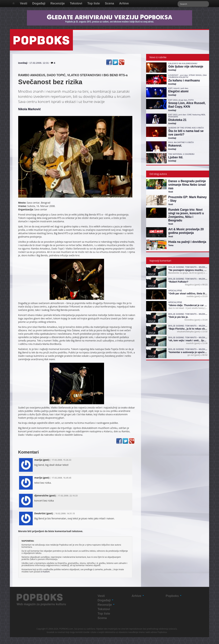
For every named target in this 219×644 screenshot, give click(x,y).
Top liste (94, 3)
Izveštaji (23, 63)
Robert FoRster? (179, 282)
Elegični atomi (178, 91)
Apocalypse (175, 291)
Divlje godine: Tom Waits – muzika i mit (190, 267)
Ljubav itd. (176, 157)
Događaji (39, 3)
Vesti (24, 3)
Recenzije (58, 3)
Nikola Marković (30, 109)
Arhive (124, 3)
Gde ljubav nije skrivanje (186, 66)
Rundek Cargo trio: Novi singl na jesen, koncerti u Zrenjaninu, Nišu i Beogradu (186, 215)
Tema (171, 245)
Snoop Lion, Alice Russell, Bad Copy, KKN (187, 105)
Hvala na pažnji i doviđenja (187, 242)
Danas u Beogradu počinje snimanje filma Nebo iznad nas (187, 185)
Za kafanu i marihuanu (184, 80)
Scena (109, 3)
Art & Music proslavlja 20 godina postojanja (186, 231)
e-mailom (45, 572)
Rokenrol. (175, 146)
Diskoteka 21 (177, 120)
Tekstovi (76, 3)
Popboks (174, 596)
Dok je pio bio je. (179, 317)
